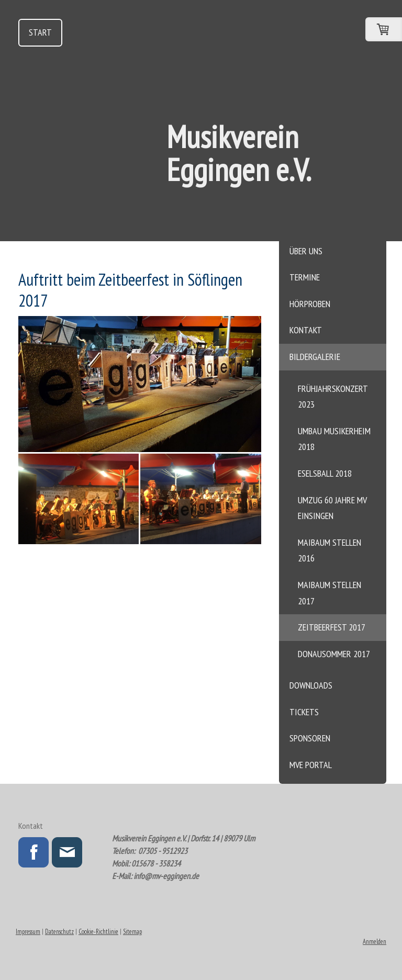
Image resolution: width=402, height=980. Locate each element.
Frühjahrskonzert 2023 (333, 397)
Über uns (306, 251)
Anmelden (375, 942)
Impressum (28, 932)
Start (40, 32)
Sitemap (132, 932)
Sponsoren (310, 738)
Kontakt (306, 330)
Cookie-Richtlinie (98, 932)
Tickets (304, 712)
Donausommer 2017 (334, 654)
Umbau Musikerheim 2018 (334, 439)
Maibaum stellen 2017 (330, 593)
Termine (305, 277)
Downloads (311, 685)
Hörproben (310, 304)
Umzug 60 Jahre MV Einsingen (332, 508)
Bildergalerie (315, 357)
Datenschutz (59, 932)
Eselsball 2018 (325, 473)
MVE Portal (311, 765)
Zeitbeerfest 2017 (332, 627)
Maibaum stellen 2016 (330, 550)
